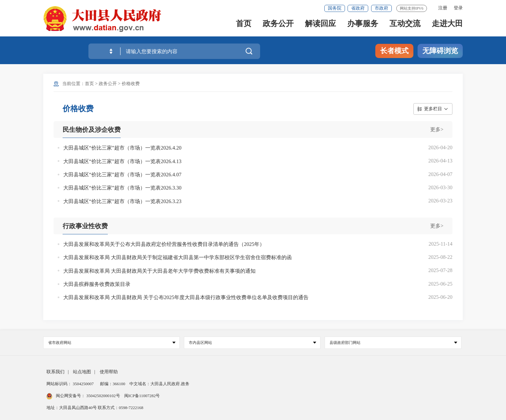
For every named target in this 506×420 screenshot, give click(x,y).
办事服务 (363, 26)
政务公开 (278, 26)
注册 (443, 8)
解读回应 (320, 26)
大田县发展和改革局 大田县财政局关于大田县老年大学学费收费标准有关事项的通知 (159, 271)
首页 (244, 26)
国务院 (335, 8)
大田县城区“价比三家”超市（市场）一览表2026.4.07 (122, 175)
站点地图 (82, 372)
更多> (437, 129)
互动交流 (405, 26)
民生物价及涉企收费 (92, 130)
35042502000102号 (103, 396)
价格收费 (131, 84)
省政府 (358, 8)
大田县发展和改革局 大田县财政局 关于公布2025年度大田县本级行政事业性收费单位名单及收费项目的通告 (186, 297)
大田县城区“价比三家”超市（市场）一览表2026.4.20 (122, 148)
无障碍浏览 (440, 51)
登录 (458, 8)
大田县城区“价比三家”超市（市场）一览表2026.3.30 (122, 188)
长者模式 (394, 51)
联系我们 (56, 372)
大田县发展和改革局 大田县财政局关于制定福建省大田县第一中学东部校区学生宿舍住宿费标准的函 (177, 257)
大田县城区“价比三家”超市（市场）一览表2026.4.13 (122, 161)
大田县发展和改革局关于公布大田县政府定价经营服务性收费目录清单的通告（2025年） (164, 244)
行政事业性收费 (85, 226)
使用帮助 (109, 372)
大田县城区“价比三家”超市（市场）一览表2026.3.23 (122, 201)
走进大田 (447, 26)
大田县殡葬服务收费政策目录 (97, 284)
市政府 (381, 8)
